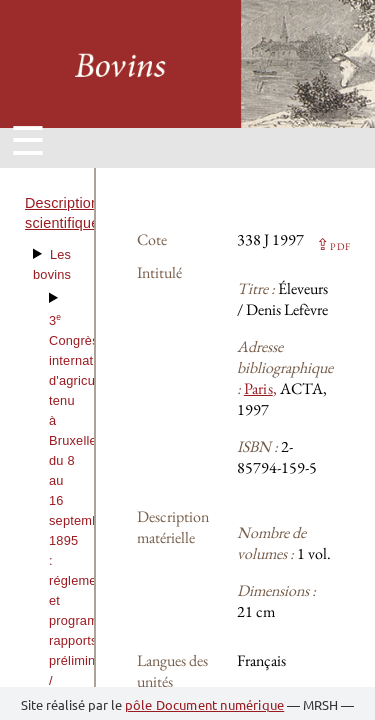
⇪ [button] (333, 244)
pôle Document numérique (205, 704)
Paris (258, 388)
